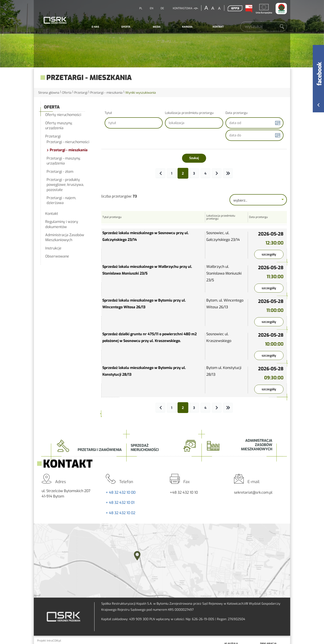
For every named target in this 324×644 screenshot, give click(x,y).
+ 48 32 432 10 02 (120, 513)
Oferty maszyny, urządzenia (59, 125)
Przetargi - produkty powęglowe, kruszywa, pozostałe (65, 185)
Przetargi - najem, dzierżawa (61, 200)
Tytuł (108, 113)
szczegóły (269, 254)
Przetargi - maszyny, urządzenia (64, 161)
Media (157, 27)
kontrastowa (183, 8)
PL (141, 8)
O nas (95, 27)
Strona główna (49, 93)
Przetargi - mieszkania (106, 93)
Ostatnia (228, 173)
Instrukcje (53, 248)
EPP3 (235, 8)
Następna (217, 173)
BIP (249, 9)
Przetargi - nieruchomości (68, 142)
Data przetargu (236, 113)
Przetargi (81, 93)
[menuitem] (95, 27)
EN (152, 8)
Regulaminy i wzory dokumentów (62, 224)
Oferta (126, 27)
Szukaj (194, 158)
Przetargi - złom (60, 172)
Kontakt (218, 27)
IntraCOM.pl (54, 641)
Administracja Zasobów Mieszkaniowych (65, 237)
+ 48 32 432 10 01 (120, 503)
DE (162, 8)
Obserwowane (57, 256)
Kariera (187, 27)
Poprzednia (160, 173)
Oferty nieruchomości (63, 115)
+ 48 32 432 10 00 (121, 492)
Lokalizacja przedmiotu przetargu (189, 113)
